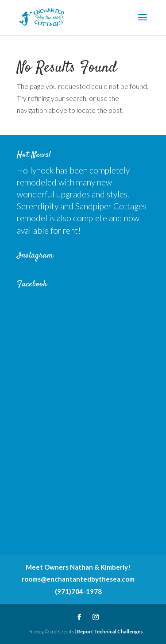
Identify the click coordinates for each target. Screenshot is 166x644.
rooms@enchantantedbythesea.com (78, 579)
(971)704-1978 (78, 591)
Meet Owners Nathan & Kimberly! (78, 567)
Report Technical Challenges (110, 631)
